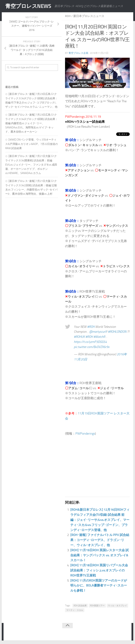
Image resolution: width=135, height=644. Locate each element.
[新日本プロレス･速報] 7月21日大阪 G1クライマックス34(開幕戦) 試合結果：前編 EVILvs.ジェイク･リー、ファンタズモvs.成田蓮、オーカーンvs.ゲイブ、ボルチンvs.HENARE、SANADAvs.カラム (31, 165)
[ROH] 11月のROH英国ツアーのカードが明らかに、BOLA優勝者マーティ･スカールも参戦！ (99, 586)
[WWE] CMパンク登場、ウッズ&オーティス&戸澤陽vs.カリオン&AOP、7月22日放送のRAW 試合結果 (32, 144)
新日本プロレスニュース (89, 16)
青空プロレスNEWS (28, 6)
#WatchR (99, 337)
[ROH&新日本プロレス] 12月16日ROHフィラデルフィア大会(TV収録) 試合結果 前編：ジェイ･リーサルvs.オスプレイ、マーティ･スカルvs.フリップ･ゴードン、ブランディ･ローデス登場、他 (100, 520)
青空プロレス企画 (78, 53)
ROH (68, 16)
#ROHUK (79, 337)
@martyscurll (98, 332)
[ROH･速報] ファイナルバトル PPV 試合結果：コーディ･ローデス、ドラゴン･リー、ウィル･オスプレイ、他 (100, 540)
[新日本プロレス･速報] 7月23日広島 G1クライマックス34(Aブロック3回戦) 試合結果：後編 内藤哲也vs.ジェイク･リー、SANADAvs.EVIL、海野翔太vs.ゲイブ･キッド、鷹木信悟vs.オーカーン (32, 123)
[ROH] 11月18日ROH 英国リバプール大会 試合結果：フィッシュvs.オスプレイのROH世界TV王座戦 (99, 570)
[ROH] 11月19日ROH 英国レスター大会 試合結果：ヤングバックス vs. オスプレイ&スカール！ (99, 555)
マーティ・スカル (75, 610)
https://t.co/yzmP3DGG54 (90, 342)
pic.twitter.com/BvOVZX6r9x (92, 347)
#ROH (91, 327)
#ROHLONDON (117, 332)
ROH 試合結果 (80, 606)
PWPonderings (85, 434)
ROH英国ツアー (97, 606)
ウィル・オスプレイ (117, 606)
